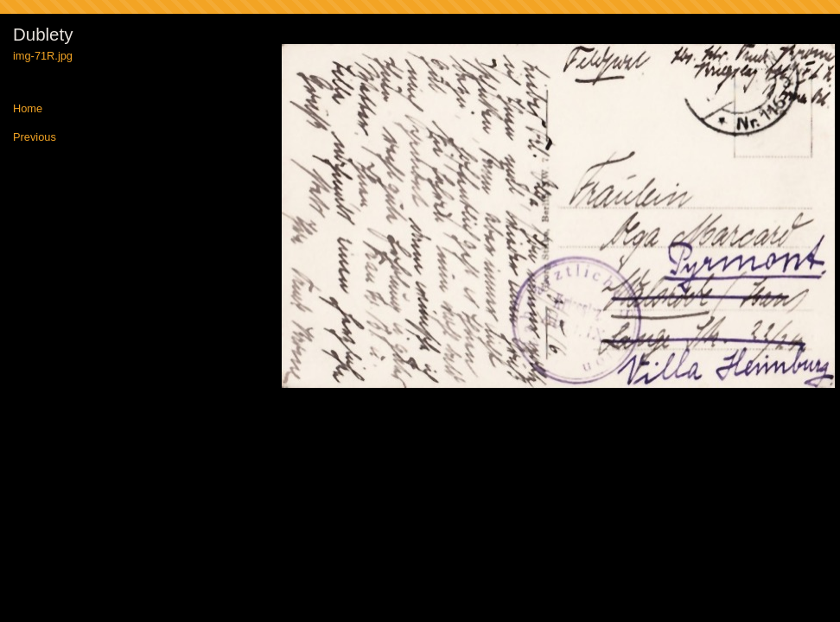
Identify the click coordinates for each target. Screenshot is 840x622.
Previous (35, 138)
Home (28, 109)
